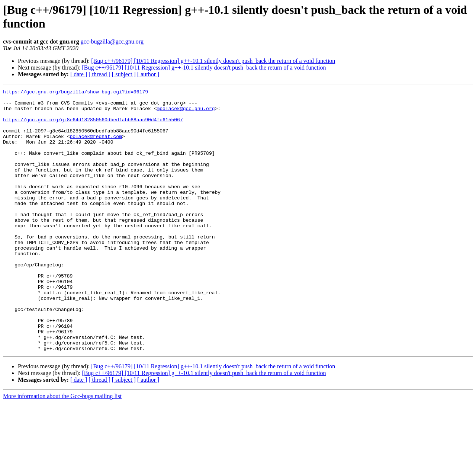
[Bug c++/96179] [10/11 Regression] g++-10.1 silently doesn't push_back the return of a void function (213, 61)
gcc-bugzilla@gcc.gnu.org (112, 41)
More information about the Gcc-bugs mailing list (62, 448)
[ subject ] (124, 74)
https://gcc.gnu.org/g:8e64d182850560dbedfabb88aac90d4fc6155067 (93, 126)
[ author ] (148, 74)
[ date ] (79, 74)
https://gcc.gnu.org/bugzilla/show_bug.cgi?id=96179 (75, 93)
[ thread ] (99, 74)
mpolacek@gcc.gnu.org (186, 113)
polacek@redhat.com (96, 146)
